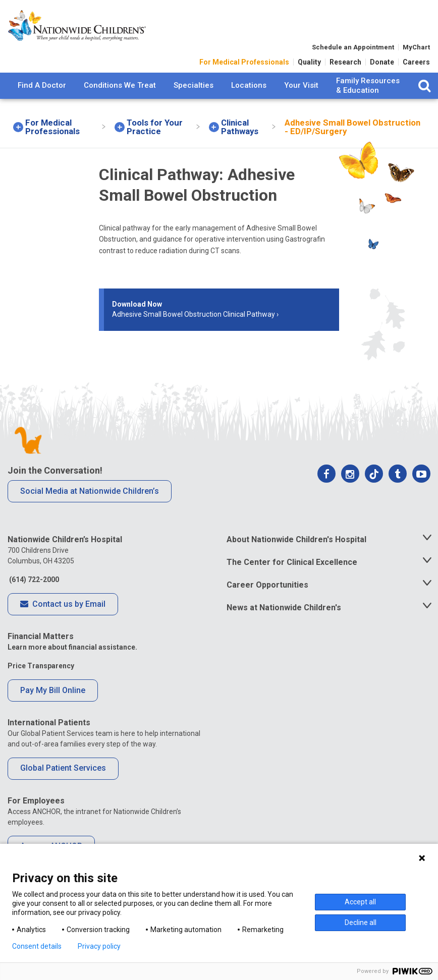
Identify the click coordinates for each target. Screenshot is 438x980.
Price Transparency (41, 666)
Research (345, 68)
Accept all (360, 902)
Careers (416, 68)
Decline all (361, 923)
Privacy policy (99, 946)
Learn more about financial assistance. (72, 647)
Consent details (37, 946)
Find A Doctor (42, 92)
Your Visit (301, 92)
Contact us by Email (63, 605)
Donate (382, 68)
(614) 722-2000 (33, 580)
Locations (249, 92)
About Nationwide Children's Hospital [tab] (296, 539)
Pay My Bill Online (53, 690)
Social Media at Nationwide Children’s (90, 491)
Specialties (194, 92)
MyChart (416, 53)
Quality (309, 68)
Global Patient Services (63, 768)
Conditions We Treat (120, 92)
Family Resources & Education (368, 92)
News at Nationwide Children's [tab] (284, 608)
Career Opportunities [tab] (267, 585)
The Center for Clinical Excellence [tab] (292, 562)
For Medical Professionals (244, 68)
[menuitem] (42, 92)
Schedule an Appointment (353, 53)
